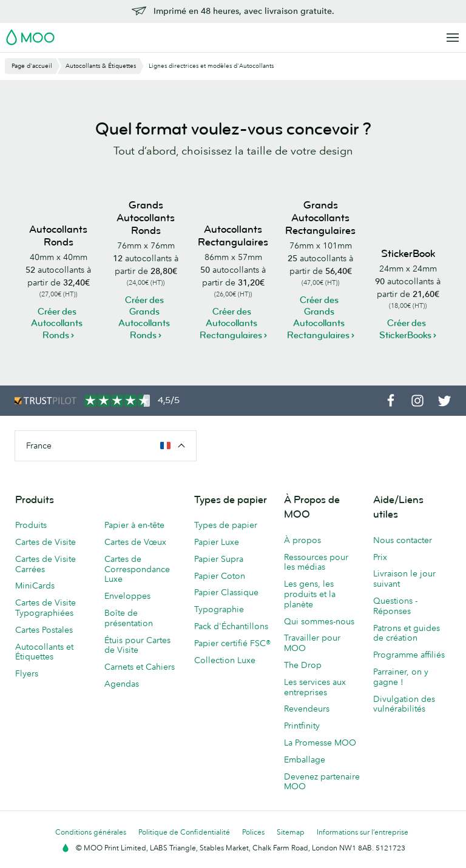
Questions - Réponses (395, 606)
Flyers (27, 673)
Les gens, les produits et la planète (310, 594)
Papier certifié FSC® (232, 643)
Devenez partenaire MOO (322, 782)
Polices (253, 832)
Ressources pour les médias (316, 562)
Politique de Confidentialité (184, 832)
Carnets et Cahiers (140, 667)
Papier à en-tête (134, 525)
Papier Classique (226, 592)
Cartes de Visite (46, 542)
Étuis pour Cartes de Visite (137, 645)
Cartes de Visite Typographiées (46, 608)
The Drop (303, 665)
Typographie (219, 609)
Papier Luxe (217, 542)
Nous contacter (403, 540)
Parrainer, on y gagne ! (401, 677)
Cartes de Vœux (135, 542)
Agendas (122, 684)
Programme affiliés (409, 655)
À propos (302, 540)
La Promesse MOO (320, 743)
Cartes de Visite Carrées (46, 564)
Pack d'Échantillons (231, 626)
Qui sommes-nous (319, 621)
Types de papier (226, 525)
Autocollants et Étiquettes (44, 652)
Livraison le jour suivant (404, 579)
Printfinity (302, 726)
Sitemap (291, 832)
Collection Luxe (225, 660)
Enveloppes (127, 596)
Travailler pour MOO (312, 643)
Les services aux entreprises (315, 687)
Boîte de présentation (129, 618)
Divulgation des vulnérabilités (404, 704)
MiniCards (35, 586)
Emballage (305, 760)
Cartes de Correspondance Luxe (137, 569)
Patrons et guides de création (407, 633)
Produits (31, 525)
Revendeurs (307, 709)
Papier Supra (219, 559)
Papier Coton (220, 576)
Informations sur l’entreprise (363, 832)
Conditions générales (91, 832)
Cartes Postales (44, 630)
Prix (380, 557)
